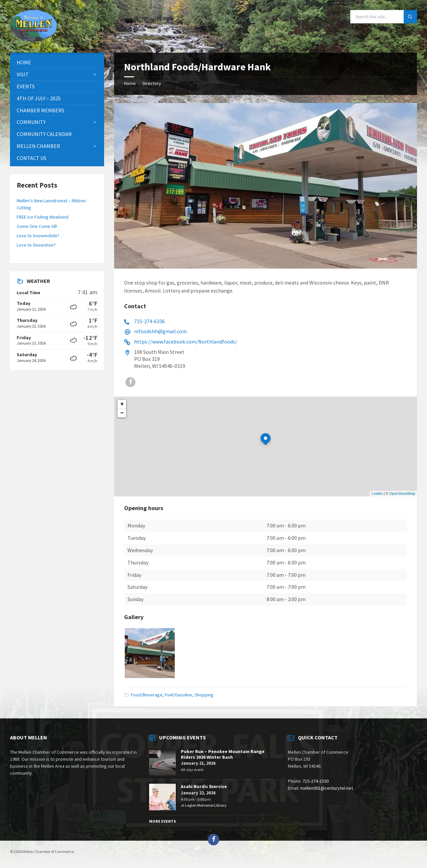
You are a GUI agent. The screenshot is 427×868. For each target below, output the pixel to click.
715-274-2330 (316, 781)
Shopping (204, 695)
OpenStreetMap (402, 493)
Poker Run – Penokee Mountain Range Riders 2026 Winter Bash (223, 754)
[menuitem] (57, 62)
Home (130, 83)
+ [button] (122, 404)
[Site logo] (33, 40)
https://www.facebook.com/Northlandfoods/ (186, 342)
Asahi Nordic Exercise (204, 786)
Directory (152, 83)
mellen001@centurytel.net (327, 788)
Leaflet (377, 493)
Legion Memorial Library (206, 805)
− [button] (122, 413)
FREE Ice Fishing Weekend (43, 217)
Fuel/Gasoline (178, 695)
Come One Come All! (37, 226)
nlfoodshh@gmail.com (160, 331)
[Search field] (384, 17)
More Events (162, 821)
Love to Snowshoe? (36, 245)
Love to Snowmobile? (38, 236)
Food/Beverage (147, 695)
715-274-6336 (149, 321)
